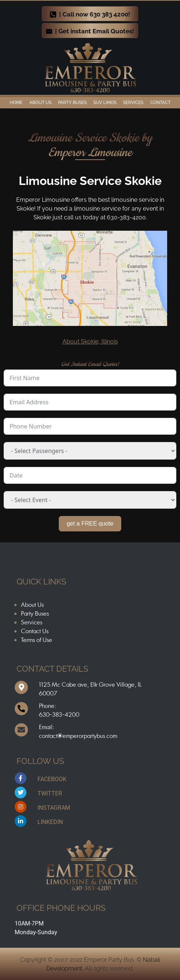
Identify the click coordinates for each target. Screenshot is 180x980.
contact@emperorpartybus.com (78, 736)
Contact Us (35, 631)
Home (16, 103)
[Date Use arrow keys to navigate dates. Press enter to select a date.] (90, 475)
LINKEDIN (50, 822)
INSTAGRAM (54, 808)
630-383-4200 (59, 714)
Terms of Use (37, 640)
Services (133, 103)
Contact (160, 103)
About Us (32, 605)
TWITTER (50, 793)
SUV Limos (105, 103)
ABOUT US (40, 103)
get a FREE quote (90, 524)
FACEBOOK (52, 779)
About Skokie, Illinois (90, 341)
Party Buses (72, 103)
